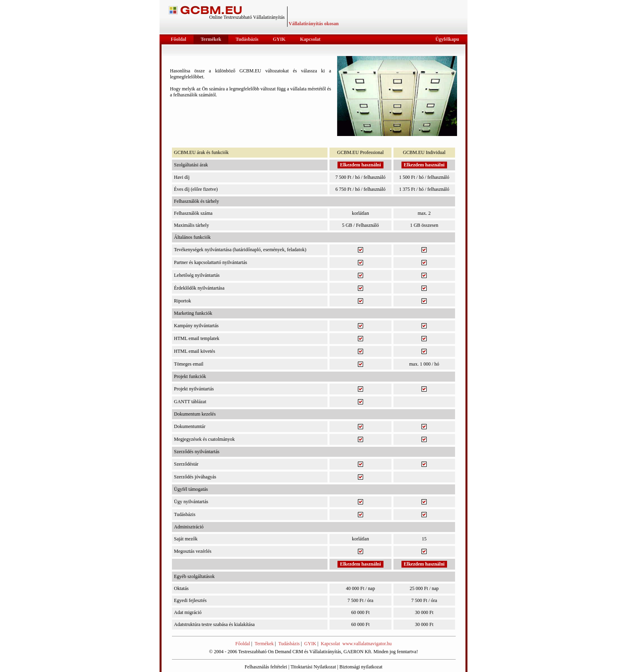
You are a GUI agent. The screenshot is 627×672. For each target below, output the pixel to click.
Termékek (264, 644)
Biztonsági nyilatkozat (361, 667)
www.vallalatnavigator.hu (367, 644)
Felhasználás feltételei (266, 667)
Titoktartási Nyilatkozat (313, 667)
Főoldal (243, 644)
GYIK (310, 644)
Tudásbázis (289, 644)
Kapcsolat (330, 644)
